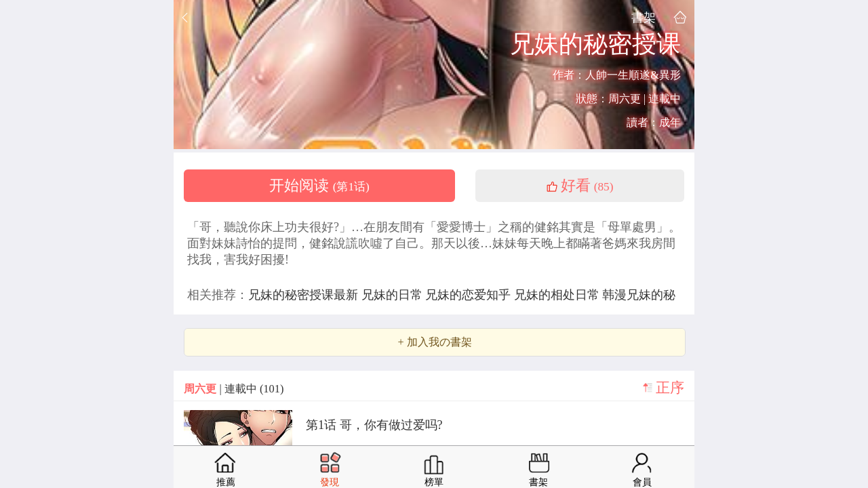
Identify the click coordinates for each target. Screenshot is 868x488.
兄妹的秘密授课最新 (305, 295)
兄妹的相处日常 (558, 295)
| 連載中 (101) (234, 389)
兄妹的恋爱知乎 (470, 295)
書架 (644, 17)
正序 (670, 388)
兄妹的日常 (394, 295)
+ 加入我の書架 (434, 342)
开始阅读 (319, 186)
